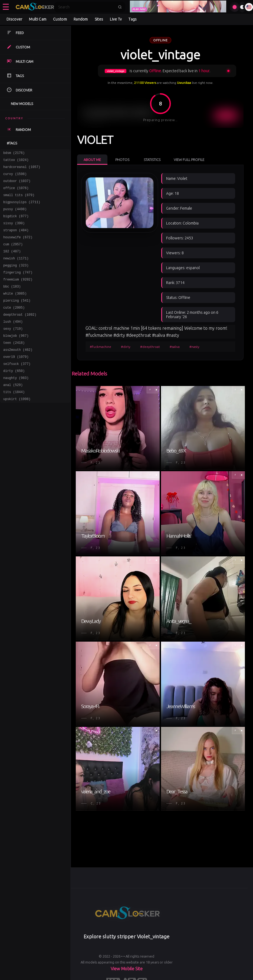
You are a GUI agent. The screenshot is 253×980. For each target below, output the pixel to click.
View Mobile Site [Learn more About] (127, 969)
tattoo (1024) (16, 161)
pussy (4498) (15, 216)
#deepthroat (150, 347)
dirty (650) (14, 397)
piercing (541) (17, 318)
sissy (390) (14, 232)
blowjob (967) (16, 357)
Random (81, 19)
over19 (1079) (16, 381)
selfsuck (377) (17, 389)
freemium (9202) (18, 295)
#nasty (194, 347)
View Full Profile (189, 160)
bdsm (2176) (14, 154)
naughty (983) (16, 405)
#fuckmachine (101, 347)
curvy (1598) (15, 177)
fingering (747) (18, 287)
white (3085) (15, 310)
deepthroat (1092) (20, 334)
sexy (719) (13, 350)
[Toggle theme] (242, 7)
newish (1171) (16, 271)
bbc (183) (12, 303)
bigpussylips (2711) (22, 208)
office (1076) (16, 193)
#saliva (175, 347)
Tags (133, 19)
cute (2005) (14, 326)
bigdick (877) (16, 224)
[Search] (86, 7)
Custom (60, 19)
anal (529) (13, 412)
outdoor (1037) (17, 185)
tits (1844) (14, 420)
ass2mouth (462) (18, 373)
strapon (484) (16, 240)
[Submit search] (120, 7)
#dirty (126, 347)
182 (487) (12, 263)
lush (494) (13, 342)
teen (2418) (14, 365)
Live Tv (116, 19)
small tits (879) (19, 201)
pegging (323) (16, 279)
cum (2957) (13, 255)
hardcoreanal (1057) (22, 169)
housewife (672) (18, 248)
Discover (14, 19)
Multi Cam (38, 19)
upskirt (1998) (17, 428)
